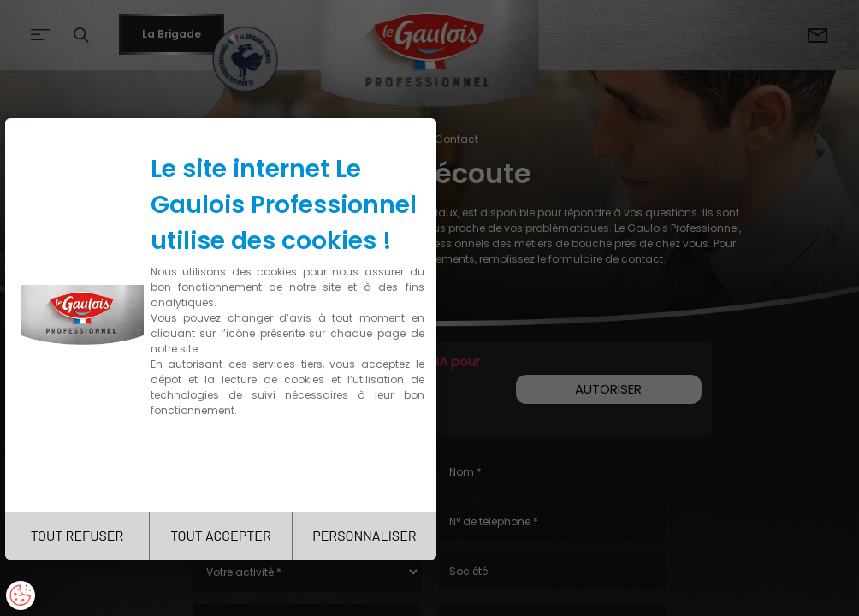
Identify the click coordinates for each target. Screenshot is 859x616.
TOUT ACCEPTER (221, 535)
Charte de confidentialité (224, 464)
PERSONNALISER (364, 535)
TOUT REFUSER (77, 535)
